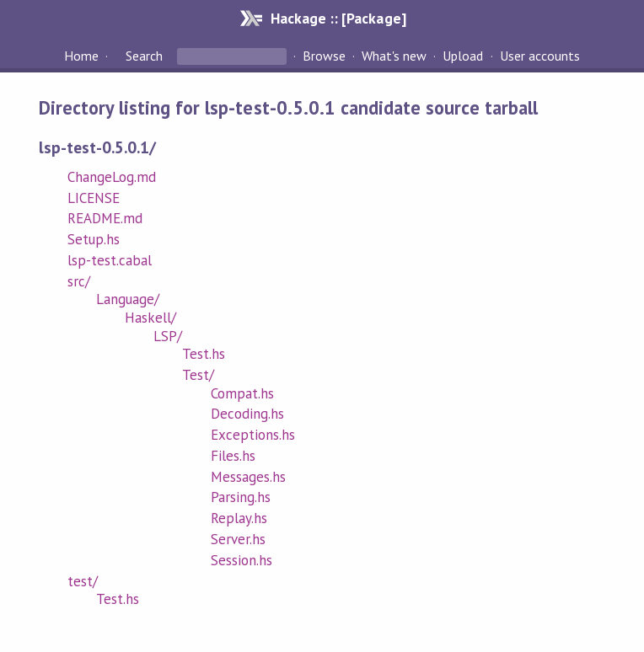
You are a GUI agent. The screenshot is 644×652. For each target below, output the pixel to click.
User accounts (540, 56)
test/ (83, 581)
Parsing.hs (241, 497)
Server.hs (238, 539)
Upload (463, 56)
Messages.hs (248, 477)
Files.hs (233, 456)
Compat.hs (242, 393)
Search (144, 56)
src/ (79, 281)
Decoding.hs (247, 414)
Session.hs (241, 560)
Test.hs (204, 354)
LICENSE (94, 198)
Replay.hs (239, 518)
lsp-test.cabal (110, 260)
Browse (324, 56)
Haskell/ (150, 318)
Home (81, 56)
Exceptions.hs (253, 435)
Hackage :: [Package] (338, 18)
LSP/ (168, 336)
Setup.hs (94, 239)
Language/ (128, 299)
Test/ (198, 375)
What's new (394, 56)
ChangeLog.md (112, 177)
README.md (105, 218)
